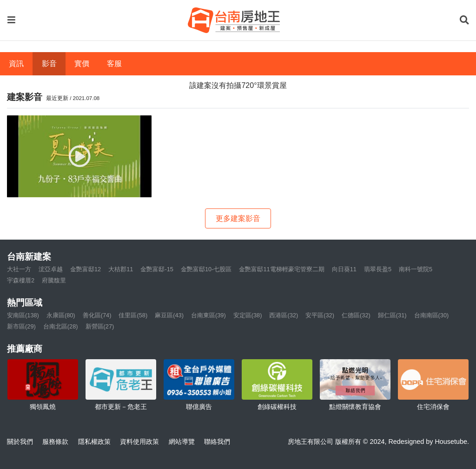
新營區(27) (100, 326)
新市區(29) (21, 326)
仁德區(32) (356, 315)
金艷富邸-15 (157, 269)
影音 (49, 64)
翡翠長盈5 (378, 269)
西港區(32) (284, 315)
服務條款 (55, 442)
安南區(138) (23, 315)
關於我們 (20, 442)
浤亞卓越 (51, 269)
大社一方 (19, 269)
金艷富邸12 (86, 269)
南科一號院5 (416, 269)
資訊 (16, 64)
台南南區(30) (432, 315)
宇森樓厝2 (21, 280)
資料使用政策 (139, 442)
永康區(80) (61, 315)
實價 (82, 64)
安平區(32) (320, 315)
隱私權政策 (94, 442)
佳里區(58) (133, 315)
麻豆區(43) (169, 315)
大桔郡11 (121, 269)
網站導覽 (182, 442)
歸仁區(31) (392, 315)
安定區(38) (248, 315)
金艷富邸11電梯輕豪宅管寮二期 (281, 269)
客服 (114, 64)
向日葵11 (344, 269)
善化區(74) (97, 315)
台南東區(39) (208, 315)
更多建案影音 (238, 218)
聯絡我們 (217, 442)
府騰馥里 (54, 280)
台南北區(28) (61, 326)
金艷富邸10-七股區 (206, 269)
